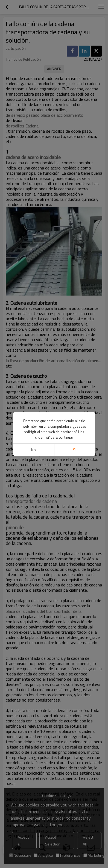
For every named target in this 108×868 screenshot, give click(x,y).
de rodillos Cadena (22, 126)
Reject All (88, 841)
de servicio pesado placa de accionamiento (45, 115)
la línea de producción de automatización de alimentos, (54, 361)
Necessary (20, 855)
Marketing (94, 855)
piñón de (15, 528)
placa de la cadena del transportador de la (44, 611)
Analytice (43, 855)
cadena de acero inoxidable (33, 157)
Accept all (23, 841)
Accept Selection (53, 841)
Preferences (68, 855)
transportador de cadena (31, 501)
